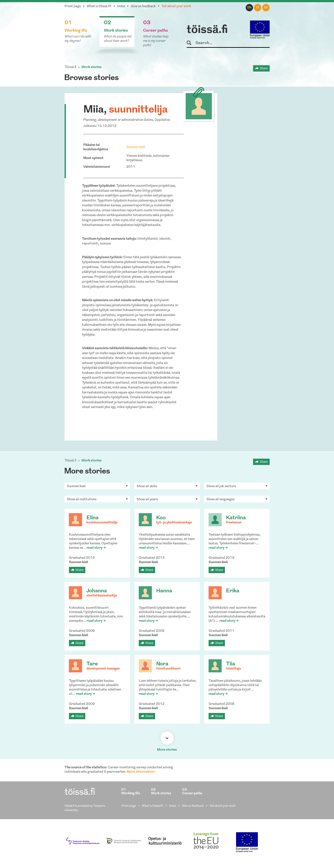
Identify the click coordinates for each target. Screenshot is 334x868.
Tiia (231, 664)
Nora (162, 664)
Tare (92, 664)
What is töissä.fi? (99, 6)
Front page (73, 6)
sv (266, 8)
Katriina (236, 518)
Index (121, 6)
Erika (233, 591)
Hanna (164, 591)
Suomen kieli (136, 147)
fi (258, 8)
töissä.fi (207, 30)
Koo (161, 518)
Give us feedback (143, 6)
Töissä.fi (70, 67)
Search (191, 43)
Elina (92, 518)
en (249, 8)
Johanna (97, 591)
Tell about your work (176, 6)
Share (264, 68)
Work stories (92, 67)
